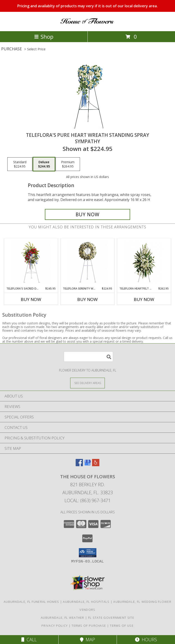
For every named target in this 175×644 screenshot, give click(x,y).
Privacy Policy (55, 626)
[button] (88, 553)
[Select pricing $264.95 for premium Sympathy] (68, 164)
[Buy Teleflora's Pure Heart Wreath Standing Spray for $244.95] (87, 214)
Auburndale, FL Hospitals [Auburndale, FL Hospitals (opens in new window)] (86, 602)
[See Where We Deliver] (87, 383)
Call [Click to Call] (29, 640)
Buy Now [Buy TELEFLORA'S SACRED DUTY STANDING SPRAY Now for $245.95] (31, 299)
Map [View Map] (87, 640)
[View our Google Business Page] (87, 465)
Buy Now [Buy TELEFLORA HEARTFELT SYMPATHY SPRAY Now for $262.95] (144, 299)
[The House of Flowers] (87, 24)
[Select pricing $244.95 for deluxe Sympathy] (44, 164)
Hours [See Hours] (146, 640)
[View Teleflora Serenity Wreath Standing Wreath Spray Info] (88, 263)
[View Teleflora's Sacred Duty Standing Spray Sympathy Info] (31, 263)
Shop (44, 37)
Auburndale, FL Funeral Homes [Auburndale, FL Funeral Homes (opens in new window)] (31, 602)
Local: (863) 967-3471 (87, 500)
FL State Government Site (111, 618)
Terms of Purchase (89, 626)
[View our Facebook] (79, 465)
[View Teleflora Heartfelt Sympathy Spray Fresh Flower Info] (144, 263)
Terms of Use (122, 626)
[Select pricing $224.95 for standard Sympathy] (20, 164)
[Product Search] (88, 357)
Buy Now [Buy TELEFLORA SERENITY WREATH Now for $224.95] (87, 299)
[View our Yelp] (96, 465)
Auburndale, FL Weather (63, 618)
